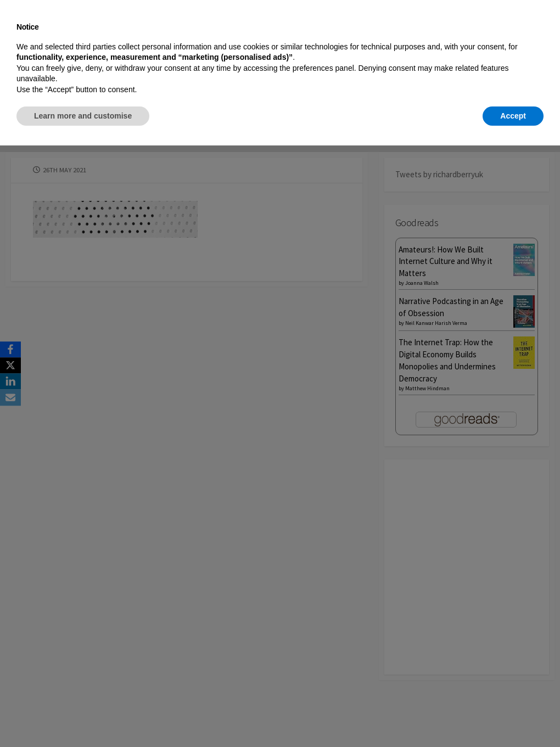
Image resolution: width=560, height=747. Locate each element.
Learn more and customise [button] (83, 717)
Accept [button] (513, 717)
